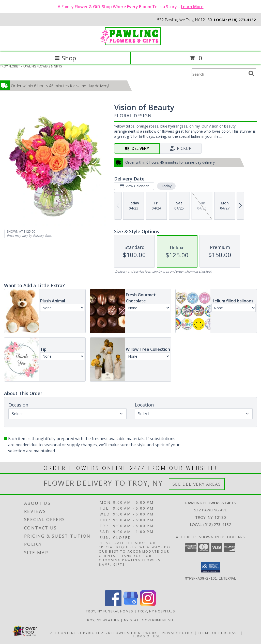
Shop (65, 58)
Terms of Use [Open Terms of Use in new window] (147, 636)
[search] (251, 74)
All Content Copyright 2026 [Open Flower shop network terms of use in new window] (80, 633)
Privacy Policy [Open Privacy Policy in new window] (178, 633)
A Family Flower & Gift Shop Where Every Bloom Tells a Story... (131, 7)
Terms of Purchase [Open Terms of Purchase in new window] (219, 633)
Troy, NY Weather (102, 620)
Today (166, 186)
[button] (211, 567)
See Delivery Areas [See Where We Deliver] (197, 484)
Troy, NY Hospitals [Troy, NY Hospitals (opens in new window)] (156, 611)
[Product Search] (219, 74)
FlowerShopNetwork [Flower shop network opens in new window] (134, 633)
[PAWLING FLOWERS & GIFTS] (131, 45)
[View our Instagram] (148, 605)
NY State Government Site (150, 620)
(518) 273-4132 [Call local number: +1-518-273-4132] (242, 20)
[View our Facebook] (113, 605)
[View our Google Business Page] (131, 605)
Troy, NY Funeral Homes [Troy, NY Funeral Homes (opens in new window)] (110, 611)
